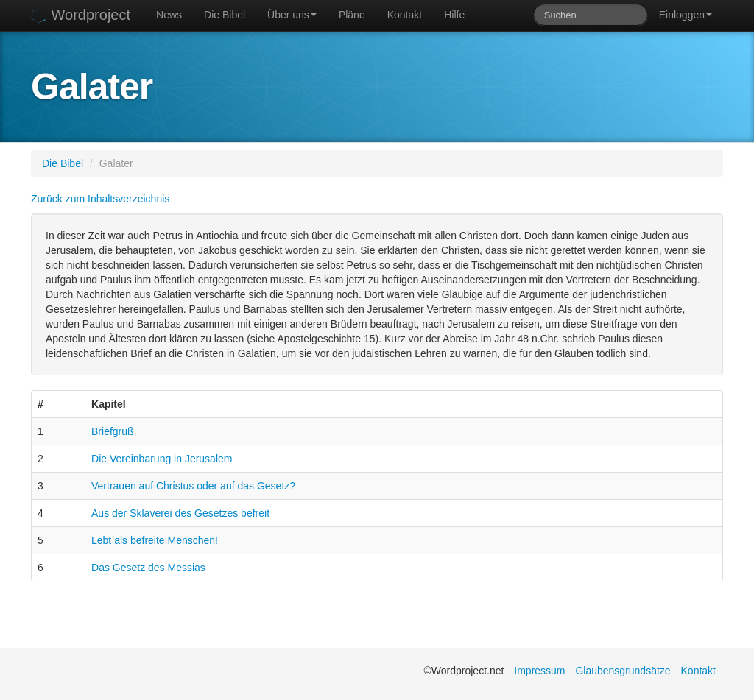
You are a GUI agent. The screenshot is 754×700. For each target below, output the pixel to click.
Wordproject (81, 15)
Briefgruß (113, 431)
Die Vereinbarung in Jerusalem (162, 459)
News (169, 15)
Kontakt (405, 15)
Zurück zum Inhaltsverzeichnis (100, 199)
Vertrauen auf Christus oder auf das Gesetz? (193, 486)
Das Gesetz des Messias (148, 568)
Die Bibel (225, 15)
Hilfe (454, 15)
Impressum (539, 671)
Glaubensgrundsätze (623, 671)
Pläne (352, 15)
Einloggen (686, 15)
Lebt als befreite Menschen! (155, 540)
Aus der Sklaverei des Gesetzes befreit (180, 513)
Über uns (292, 15)
